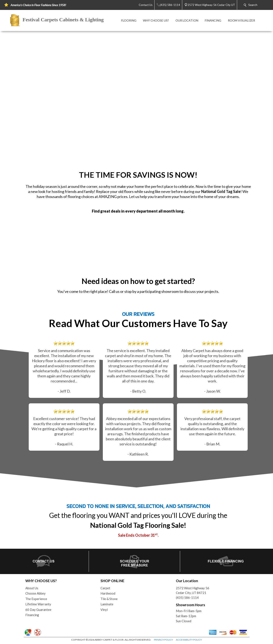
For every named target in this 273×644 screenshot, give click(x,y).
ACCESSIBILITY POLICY (189, 640)
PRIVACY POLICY (163, 640)
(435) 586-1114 (187, 598)
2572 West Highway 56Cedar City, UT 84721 (193, 590)
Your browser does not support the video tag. (136, 99)
